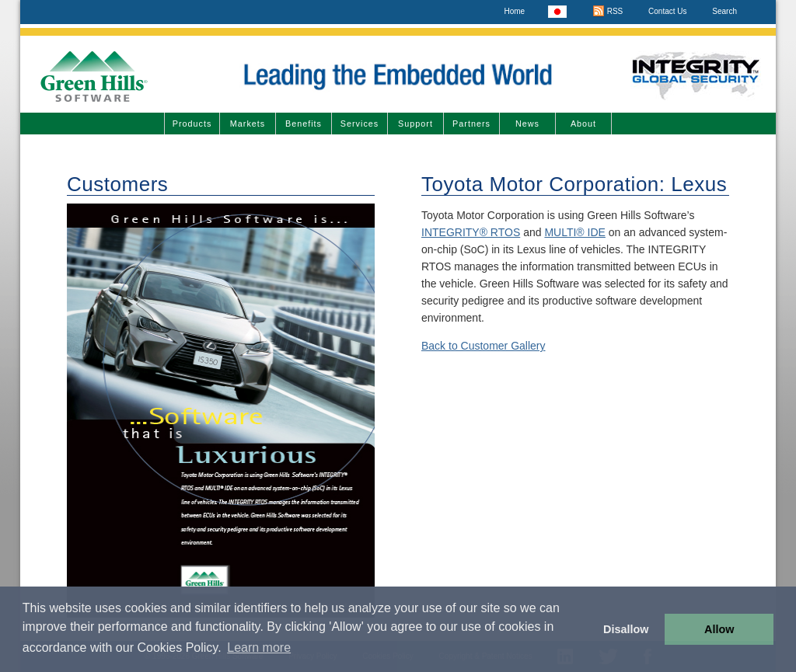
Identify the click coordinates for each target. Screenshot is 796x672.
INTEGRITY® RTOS (471, 232)
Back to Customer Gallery (484, 346)
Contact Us (667, 11)
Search (724, 11)
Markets (248, 124)
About (583, 124)
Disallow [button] (626, 629)
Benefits (304, 124)
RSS (607, 11)
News (527, 124)
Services (360, 124)
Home (514, 11)
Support (415, 124)
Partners (471, 124)
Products (192, 124)
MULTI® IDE (575, 232)
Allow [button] (719, 629)
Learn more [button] (259, 648)
